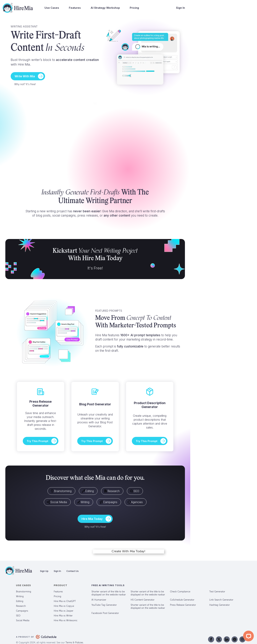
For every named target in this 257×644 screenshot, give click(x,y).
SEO (134, 491)
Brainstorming (61, 491)
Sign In (180, 8)
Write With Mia (25, 76)
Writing (83, 502)
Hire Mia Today (92, 519)
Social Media (57, 502)
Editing (88, 491)
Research (112, 491)
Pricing (134, 8)
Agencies (135, 502)
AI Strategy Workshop (105, 8)
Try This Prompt (37, 441)
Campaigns (108, 502)
